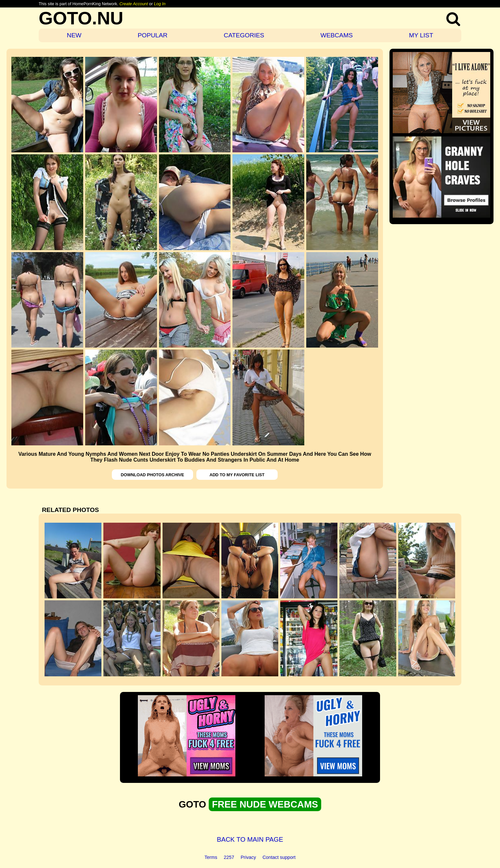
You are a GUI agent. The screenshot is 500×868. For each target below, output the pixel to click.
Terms (211, 857)
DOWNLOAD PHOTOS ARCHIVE (153, 475)
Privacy (248, 857)
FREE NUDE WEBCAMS (265, 804)
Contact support (279, 857)
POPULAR (152, 35)
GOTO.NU (81, 18)
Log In (160, 4)
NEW (74, 35)
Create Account (134, 4)
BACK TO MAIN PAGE (250, 839)
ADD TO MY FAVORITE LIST (237, 475)
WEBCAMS (337, 35)
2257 (229, 857)
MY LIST (421, 35)
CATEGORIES (244, 35)
